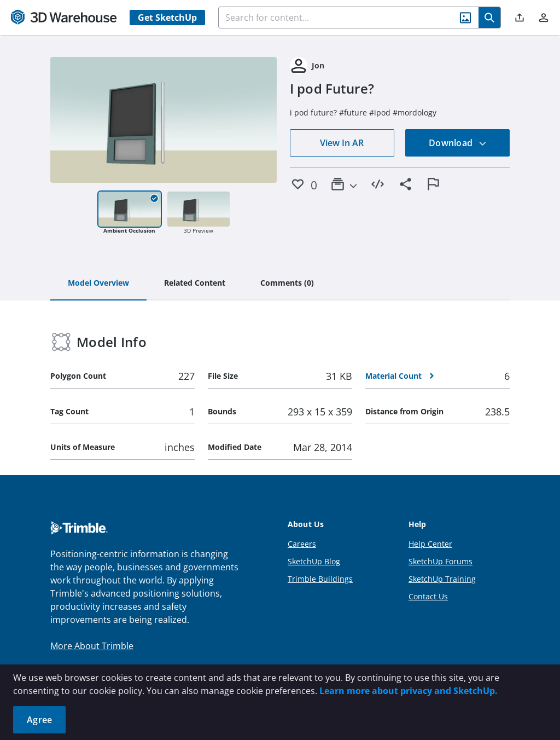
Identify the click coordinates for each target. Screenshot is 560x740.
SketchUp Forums (441, 561)
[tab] (98, 284)
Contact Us (428, 596)
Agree (39, 720)
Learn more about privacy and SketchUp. (409, 691)
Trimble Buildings (320, 579)
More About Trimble (92, 646)
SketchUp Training (442, 579)
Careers (302, 544)
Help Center (430, 544)
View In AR (342, 143)
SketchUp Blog (314, 561)
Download (458, 143)
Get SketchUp (167, 18)
